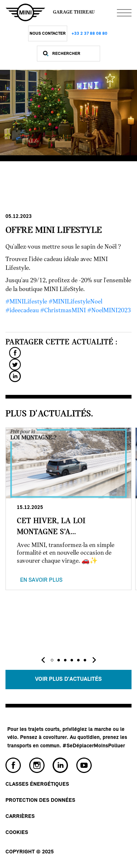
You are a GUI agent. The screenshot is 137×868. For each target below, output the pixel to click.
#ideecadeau (22, 311)
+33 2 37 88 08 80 (90, 34)
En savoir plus (41, 580)
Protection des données (40, 801)
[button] (52, 660)
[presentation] (43, 660)
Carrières (20, 817)
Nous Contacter (48, 34)
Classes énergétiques (37, 784)
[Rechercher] (74, 54)
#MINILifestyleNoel (75, 302)
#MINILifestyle (26, 302)
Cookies (17, 833)
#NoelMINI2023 (109, 311)
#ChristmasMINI (63, 311)
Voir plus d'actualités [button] (68, 679)
